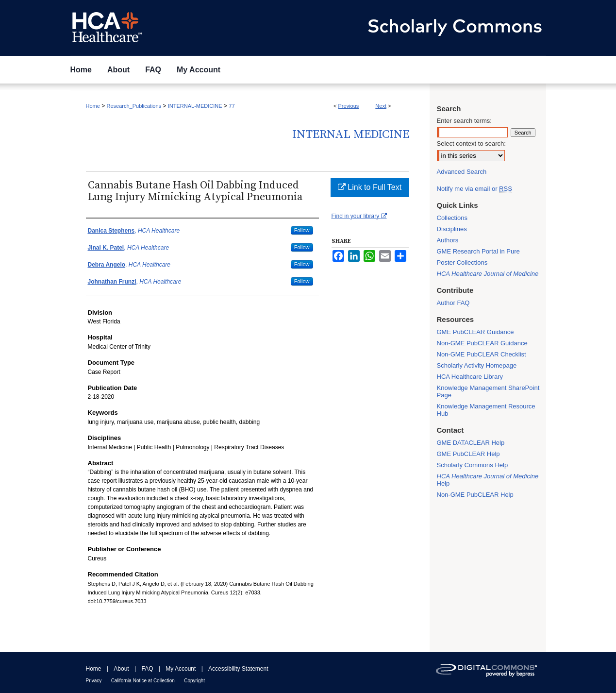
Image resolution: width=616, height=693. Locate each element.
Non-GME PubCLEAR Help (475, 495)
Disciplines (452, 229)
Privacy (94, 681)
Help (488, 480)
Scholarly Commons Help (473, 465)
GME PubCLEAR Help (468, 454)
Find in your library (359, 216)
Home (93, 106)
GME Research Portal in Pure (478, 251)
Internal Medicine (351, 135)
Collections (452, 218)
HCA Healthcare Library (470, 377)
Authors (448, 240)
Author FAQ (453, 303)
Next (381, 106)
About (121, 669)
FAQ (147, 669)
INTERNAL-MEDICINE (195, 106)
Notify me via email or (474, 189)
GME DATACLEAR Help (471, 443)
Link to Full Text (370, 187)
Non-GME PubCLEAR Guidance (482, 343)
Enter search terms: (464, 121)
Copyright (194, 681)
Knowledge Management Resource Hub (486, 410)
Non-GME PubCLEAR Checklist (482, 354)
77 (232, 106)
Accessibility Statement (238, 669)
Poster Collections (462, 262)
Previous (349, 106)
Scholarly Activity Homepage (477, 365)
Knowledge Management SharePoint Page (488, 391)
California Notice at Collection (143, 681)
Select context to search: (471, 144)
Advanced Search (462, 172)
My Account (181, 669)
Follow (302, 230)
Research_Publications (134, 106)
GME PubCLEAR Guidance (475, 332)
